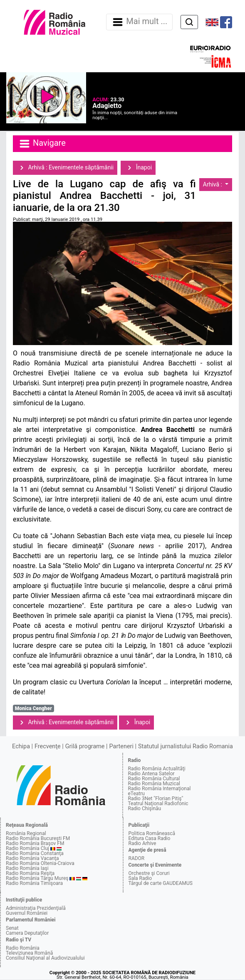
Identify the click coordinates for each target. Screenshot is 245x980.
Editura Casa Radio (150, 838)
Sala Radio (140, 878)
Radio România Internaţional (160, 789)
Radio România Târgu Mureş (37, 878)
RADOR (137, 858)
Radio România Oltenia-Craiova (40, 863)
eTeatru (136, 794)
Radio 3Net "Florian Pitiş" (156, 799)
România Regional (26, 833)
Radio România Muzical (154, 784)
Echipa (21, 746)
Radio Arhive (142, 843)
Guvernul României (27, 913)
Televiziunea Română (29, 953)
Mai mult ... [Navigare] (139, 22)
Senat (12, 928)
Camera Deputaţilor (27, 933)
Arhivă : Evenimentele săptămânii (65, 168)
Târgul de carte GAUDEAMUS (161, 883)
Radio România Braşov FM (35, 843)
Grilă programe (85, 746)
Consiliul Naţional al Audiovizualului (45, 958)
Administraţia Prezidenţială (36, 908)
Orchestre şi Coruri (149, 873)
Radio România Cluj (27, 848)
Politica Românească (152, 833)
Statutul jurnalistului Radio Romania (186, 746)
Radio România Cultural (154, 779)
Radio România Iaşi (27, 868)
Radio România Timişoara (34, 883)
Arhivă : (213, 184)
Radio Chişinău (145, 808)
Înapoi (138, 168)
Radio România (23, 948)
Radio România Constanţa (35, 853)
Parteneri (121, 746)
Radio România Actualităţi (157, 769)
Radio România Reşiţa (30, 873)
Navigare (42, 144)
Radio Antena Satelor (151, 774)
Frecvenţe (47, 746)
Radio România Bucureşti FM (38, 838)
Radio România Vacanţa (32, 858)
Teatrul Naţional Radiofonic (158, 804)
